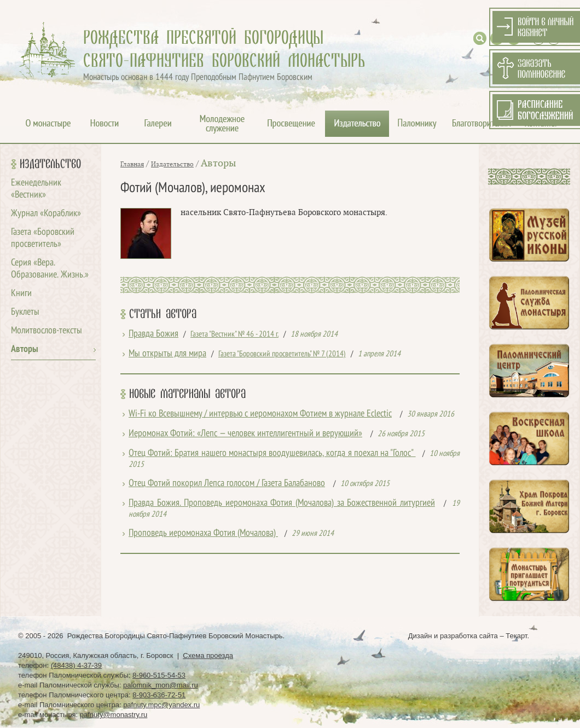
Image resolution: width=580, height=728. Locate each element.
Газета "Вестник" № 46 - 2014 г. (234, 334)
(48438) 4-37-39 (76, 665)
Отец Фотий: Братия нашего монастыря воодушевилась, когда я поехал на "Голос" (272, 453)
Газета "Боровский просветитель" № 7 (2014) (282, 354)
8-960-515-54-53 (159, 675)
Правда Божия (153, 334)
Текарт (516, 636)
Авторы (25, 349)
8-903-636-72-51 (159, 695)
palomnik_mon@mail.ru (161, 685)
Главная (132, 164)
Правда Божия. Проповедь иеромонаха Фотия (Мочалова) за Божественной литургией (282, 503)
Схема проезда (208, 655)
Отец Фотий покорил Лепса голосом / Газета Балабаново (227, 484)
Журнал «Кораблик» (46, 214)
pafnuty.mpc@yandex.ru (161, 705)
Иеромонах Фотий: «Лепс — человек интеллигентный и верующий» (245, 434)
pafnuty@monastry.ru (114, 715)
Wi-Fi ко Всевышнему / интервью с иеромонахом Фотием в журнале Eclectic (260, 414)
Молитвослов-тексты (47, 331)
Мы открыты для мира (167, 354)
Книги (21, 294)
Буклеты (25, 312)
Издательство (50, 164)
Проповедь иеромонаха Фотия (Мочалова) (203, 533)
